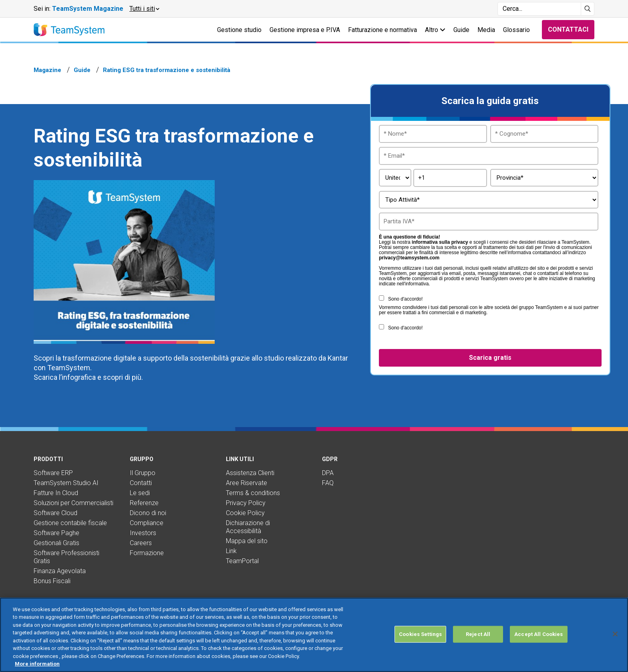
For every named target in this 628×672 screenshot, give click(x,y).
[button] (144, 9)
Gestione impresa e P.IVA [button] (305, 30)
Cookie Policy (245, 513)
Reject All (478, 634)
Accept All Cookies (538, 634)
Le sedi (140, 493)
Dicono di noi (148, 513)
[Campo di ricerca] (539, 9)
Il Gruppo (143, 473)
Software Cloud (55, 513)
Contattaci (568, 29)
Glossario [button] (516, 30)
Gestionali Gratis (56, 543)
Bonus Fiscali (52, 581)
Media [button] (486, 30)
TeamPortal (242, 561)
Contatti (141, 483)
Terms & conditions (253, 493)
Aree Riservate (247, 483)
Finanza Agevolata (60, 571)
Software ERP (53, 473)
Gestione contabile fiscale (70, 523)
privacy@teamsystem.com (409, 258)
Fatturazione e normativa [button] (382, 30)
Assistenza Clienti (250, 473)
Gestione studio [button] (239, 30)
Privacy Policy (246, 503)
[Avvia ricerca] (588, 9)
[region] (314, 635)
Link (231, 551)
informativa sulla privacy (440, 242)
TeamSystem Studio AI (66, 483)
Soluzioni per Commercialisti (73, 503)
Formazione (147, 553)
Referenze (144, 503)
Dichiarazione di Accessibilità (248, 527)
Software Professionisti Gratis (66, 557)
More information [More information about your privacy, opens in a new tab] (37, 664)
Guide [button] (461, 30)
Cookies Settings (420, 634)
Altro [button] (435, 30)
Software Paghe (56, 533)
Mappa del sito (247, 541)
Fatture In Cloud (56, 493)
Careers (141, 543)
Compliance (147, 523)
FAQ (328, 483)
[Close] (615, 634)
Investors (143, 533)
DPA (328, 473)
